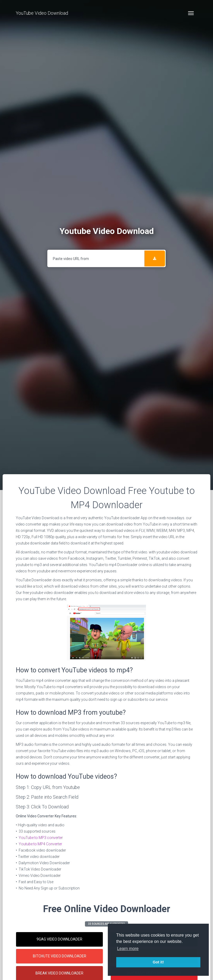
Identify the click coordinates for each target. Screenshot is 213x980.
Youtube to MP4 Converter (40, 844)
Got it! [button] (158, 962)
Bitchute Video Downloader (60, 956)
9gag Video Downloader (59, 939)
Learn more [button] (128, 949)
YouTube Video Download (42, 13)
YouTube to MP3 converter (41, 838)
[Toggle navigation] (191, 13)
